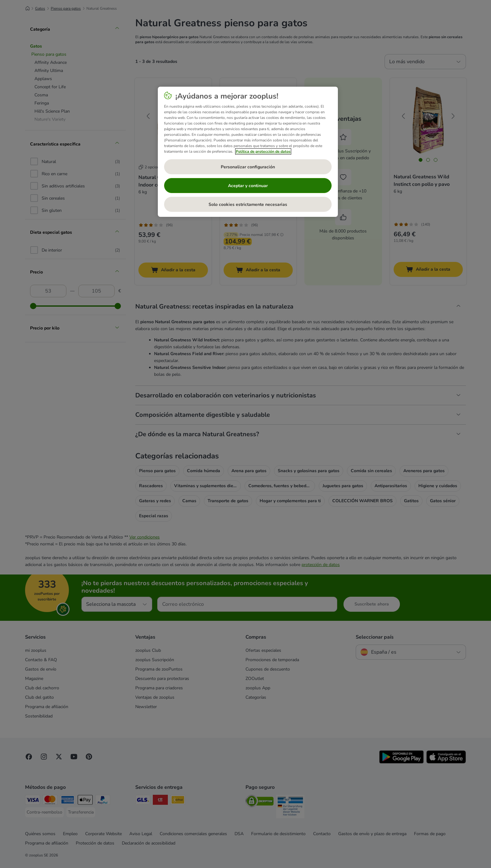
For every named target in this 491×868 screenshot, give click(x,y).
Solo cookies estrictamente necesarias (248, 204)
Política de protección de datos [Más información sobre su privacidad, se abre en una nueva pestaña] (263, 151)
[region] (248, 152)
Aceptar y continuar (248, 186)
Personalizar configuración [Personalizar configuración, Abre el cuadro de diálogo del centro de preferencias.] (248, 167)
